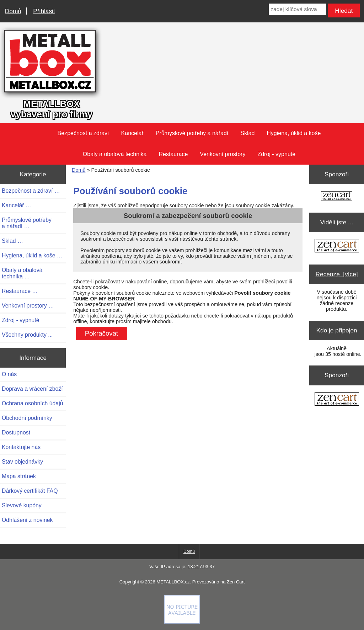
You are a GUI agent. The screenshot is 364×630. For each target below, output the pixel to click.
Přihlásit (44, 11)
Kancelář (132, 133)
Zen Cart (236, 582)
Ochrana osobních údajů (32, 403)
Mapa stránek (19, 476)
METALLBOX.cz (173, 582)
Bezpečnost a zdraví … (31, 191)
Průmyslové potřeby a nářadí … (27, 223)
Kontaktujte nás (21, 447)
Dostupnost (16, 433)
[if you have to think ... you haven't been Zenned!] (182, 622)
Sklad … (12, 241)
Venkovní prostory (223, 154)
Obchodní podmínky (27, 418)
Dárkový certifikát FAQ (30, 491)
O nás (9, 374)
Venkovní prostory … (28, 306)
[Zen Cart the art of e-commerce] (337, 197)
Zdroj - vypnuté (276, 154)
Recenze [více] (337, 274)
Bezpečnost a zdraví (83, 133)
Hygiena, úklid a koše (294, 133)
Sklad (247, 133)
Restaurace (173, 154)
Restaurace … (20, 291)
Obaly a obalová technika (115, 154)
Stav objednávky (22, 462)
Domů (13, 11)
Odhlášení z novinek (27, 520)
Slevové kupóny (22, 505)
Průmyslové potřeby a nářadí (192, 133)
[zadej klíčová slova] (297, 9)
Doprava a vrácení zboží (32, 389)
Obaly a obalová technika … (22, 273)
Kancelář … (17, 205)
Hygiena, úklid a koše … (32, 255)
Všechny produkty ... (27, 335)
